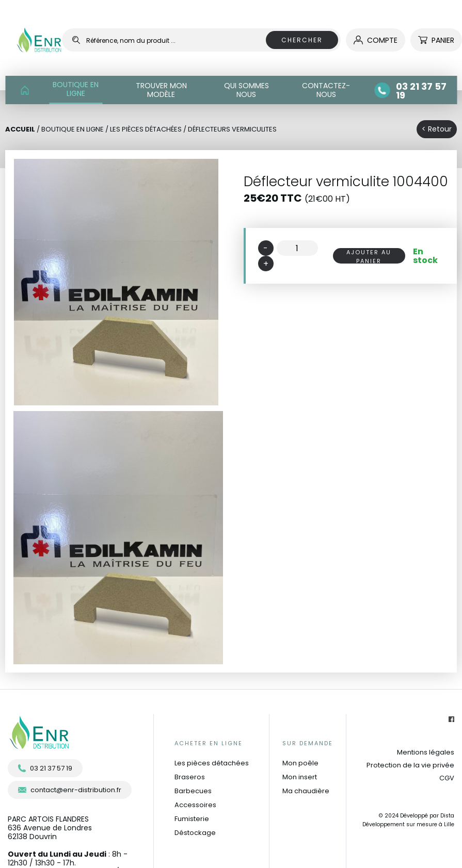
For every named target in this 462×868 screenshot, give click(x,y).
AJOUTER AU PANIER (369, 256)
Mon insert (300, 777)
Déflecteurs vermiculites (232, 129)
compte (376, 40)
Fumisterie (192, 819)
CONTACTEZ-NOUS (326, 90)
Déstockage (195, 833)
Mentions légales (426, 752)
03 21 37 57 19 (45, 768)
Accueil (20, 129)
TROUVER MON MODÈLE (161, 90)
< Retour (437, 129)
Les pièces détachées (212, 763)
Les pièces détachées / (149, 129)
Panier (436, 40)
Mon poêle (300, 763)
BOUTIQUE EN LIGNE (76, 89)
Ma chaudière (306, 791)
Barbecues (193, 791)
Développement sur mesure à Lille (408, 824)
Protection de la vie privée (410, 765)
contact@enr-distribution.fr (70, 790)
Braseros (190, 777)
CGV (447, 778)
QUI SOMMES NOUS (246, 90)
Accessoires (195, 805)
